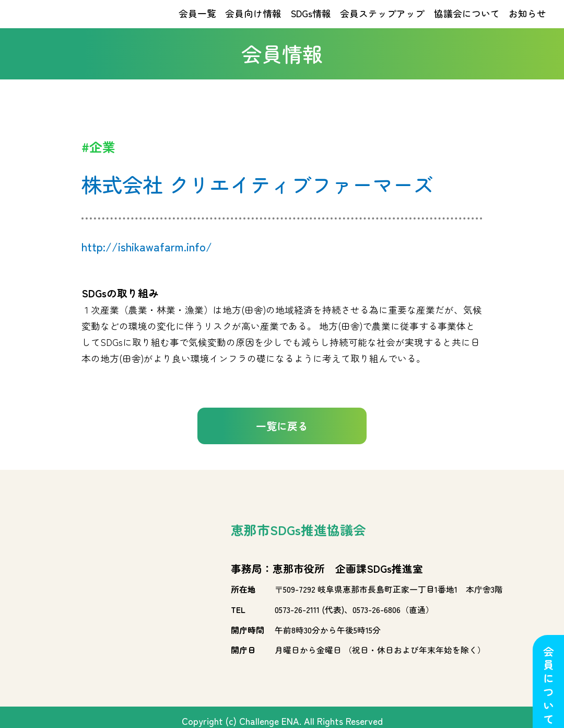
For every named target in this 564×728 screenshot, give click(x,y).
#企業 (98, 164)
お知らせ (527, 22)
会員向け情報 (253, 22)
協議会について (467, 22)
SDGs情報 (311, 22)
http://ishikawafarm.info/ (147, 264)
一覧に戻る (282, 443)
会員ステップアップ (382, 22)
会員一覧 (197, 22)
